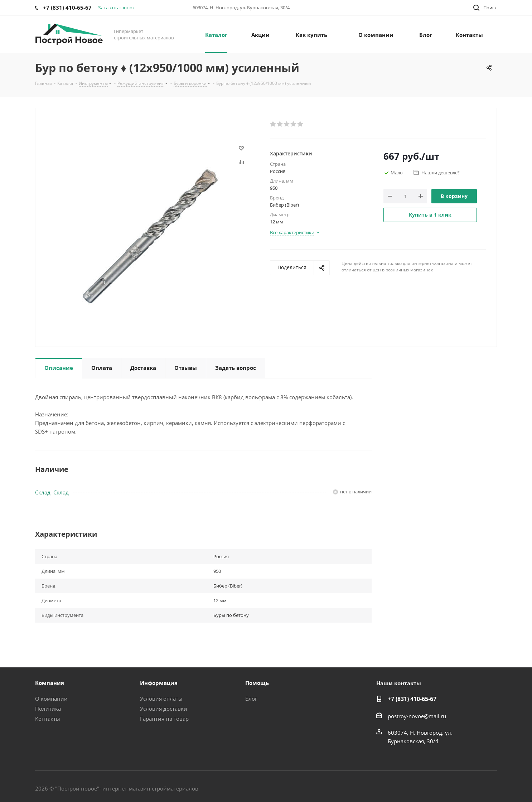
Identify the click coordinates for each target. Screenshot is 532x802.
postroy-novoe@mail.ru (417, 716)
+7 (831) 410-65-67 (412, 699)
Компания (50, 683)
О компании (51, 699)
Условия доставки (164, 709)
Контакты (48, 719)
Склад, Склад (52, 492)
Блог (251, 699)
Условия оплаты (161, 699)
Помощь (257, 683)
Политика (48, 709)
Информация (159, 683)
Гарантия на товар (164, 719)
